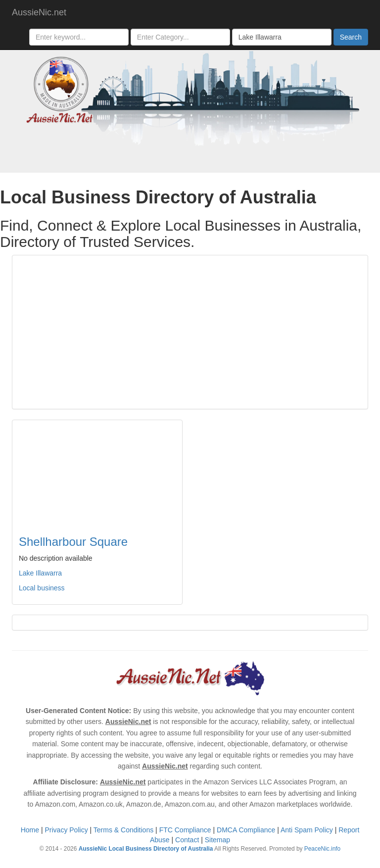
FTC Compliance (185, 830)
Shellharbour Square (73, 542)
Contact (187, 840)
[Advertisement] (190, 332)
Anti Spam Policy (307, 830)
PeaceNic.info (322, 849)
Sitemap (217, 840)
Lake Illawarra (40, 573)
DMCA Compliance (246, 830)
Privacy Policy (67, 830)
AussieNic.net (39, 12)
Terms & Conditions (123, 830)
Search (351, 37)
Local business (42, 588)
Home (30, 830)
